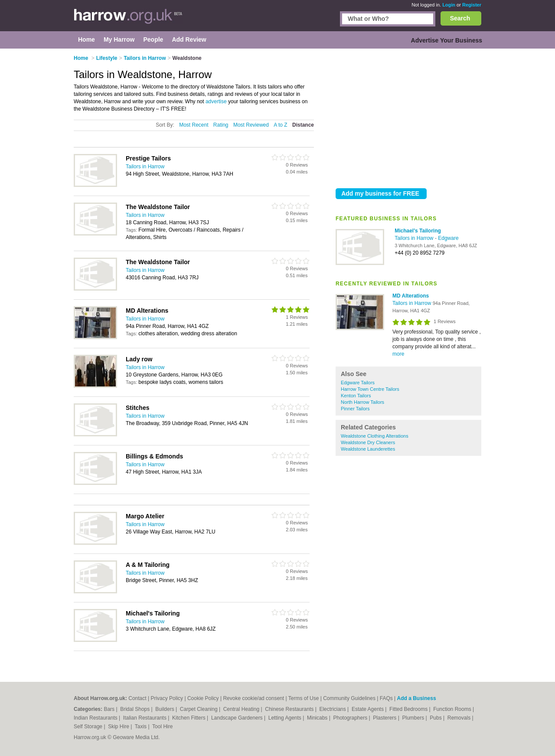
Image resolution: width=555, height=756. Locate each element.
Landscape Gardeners (238, 718)
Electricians (333, 709)
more (398, 354)
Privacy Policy (167, 698)
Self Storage (89, 727)
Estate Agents (368, 709)
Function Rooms (453, 709)
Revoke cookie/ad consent (253, 698)
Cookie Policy (203, 698)
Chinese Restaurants (290, 709)
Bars (110, 709)
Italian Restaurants (145, 718)
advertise (216, 101)
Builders (165, 709)
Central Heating (242, 709)
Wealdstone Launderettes (368, 449)
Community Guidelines (349, 698)
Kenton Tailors (356, 396)
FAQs (386, 698)
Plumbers (414, 718)
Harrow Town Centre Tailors (370, 389)
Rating (221, 125)
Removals (460, 718)
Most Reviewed (251, 125)
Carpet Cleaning (199, 709)
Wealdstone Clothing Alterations (375, 436)
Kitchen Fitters (189, 718)
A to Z (280, 125)
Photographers (351, 718)
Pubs (436, 718)
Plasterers (385, 718)
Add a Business (417, 698)
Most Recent (194, 125)
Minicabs (318, 718)
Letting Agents (286, 718)
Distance (303, 125)
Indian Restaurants (96, 718)
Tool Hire (162, 727)
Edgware (448, 238)
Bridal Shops (135, 709)
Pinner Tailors (355, 409)
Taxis (142, 727)
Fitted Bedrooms (409, 709)
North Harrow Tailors (362, 402)
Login (449, 5)
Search (460, 18)
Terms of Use (304, 698)
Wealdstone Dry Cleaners (368, 442)
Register (472, 5)
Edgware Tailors (358, 383)
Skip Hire (119, 727)
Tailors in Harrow (415, 238)
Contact (137, 698)
